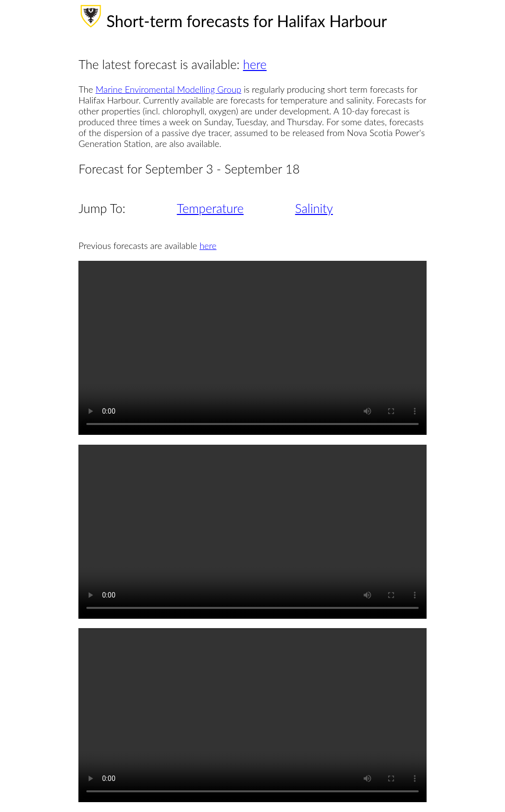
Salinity (314, 208)
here (255, 64)
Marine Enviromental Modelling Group (169, 89)
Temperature (210, 208)
